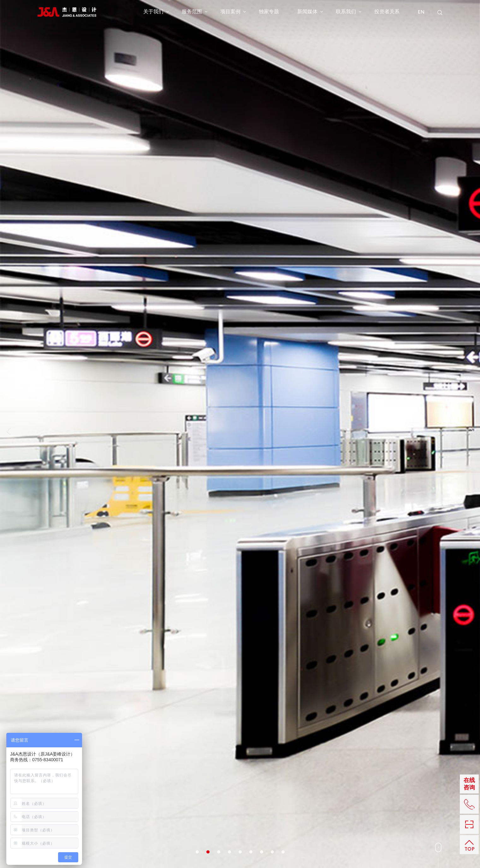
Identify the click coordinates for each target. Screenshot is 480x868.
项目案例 (233, 12)
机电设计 (150, 811)
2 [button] (208, 211)
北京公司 (269, 811)
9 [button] (283, 211)
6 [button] (251, 211)
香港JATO (241, 811)
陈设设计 (123, 818)
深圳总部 (240, 803)
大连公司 (269, 818)
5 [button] (240, 211)
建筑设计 (150, 803)
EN (421, 13)
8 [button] (272, 211)
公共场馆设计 (85, 818)
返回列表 (353, 321)
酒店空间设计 (85, 811)
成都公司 (240, 826)
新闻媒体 (310, 12)
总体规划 (123, 803)
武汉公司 (240, 818)
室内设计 (46, 278)
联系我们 (349, 12)
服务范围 (195, 12)
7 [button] (262, 211)
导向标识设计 (154, 818)
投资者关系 (387, 12)
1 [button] (197, 211)
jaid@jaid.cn (333, 826)
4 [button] (229, 211)
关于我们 (156, 12)
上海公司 (269, 803)
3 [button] (219, 211)
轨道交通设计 (85, 826)
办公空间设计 (85, 803)
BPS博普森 (271, 826)
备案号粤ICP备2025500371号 (415, 826)
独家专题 (269, 12)
